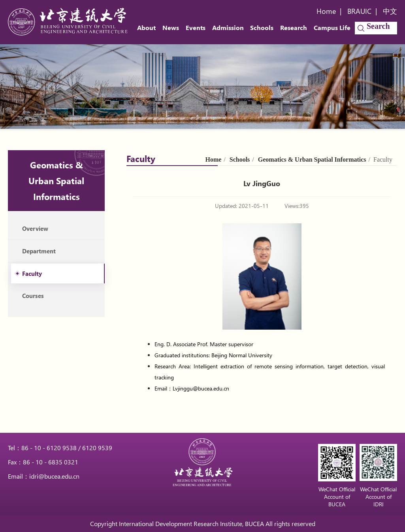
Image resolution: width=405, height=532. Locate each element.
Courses (33, 296)
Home (326, 11)
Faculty (32, 274)
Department (39, 251)
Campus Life (332, 27)
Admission (228, 27)
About (146, 27)
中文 (390, 11)
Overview (35, 228)
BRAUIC (359, 11)
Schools (262, 27)
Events (196, 27)
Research (294, 27)
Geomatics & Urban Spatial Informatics (312, 159)
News (171, 27)
